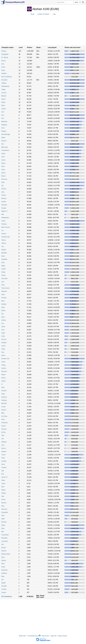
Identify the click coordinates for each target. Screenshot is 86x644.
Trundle (4, 467)
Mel (3, 532)
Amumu (4, 339)
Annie (3, 67)
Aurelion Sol (5, 359)
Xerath (4, 109)
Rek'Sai (4, 522)
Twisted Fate (6, 237)
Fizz (3, 115)
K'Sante (4, 589)
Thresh (4, 195)
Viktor (3, 480)
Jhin (3, 112)
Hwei (3, 564)
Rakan (3, 375)
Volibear (4, 442)
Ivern (3, 330)
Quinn (3, 355)
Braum (4, 176)
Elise (3, 528)
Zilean (3, 138)
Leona (3, 346)
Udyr (3, 516)
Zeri (3, 544)
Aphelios (4, 573)
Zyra (3, 64)
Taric (3, 435)
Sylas (3, 394)
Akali (3, 307)
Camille (4, 461)
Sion (3, 352)
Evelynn (4, 141)
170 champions (7, 596)
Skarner (4, 551)
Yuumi (3, 455)
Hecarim (4, 371)
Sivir (3, 474)
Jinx (3, 246)
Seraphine (5, 512)
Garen (3, 154)
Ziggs (3, 266)
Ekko (3, 182)
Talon (3, 458)
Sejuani (4, 451)
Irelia (3, 387)
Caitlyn (4, 269)
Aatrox (3, 378)
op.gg (32, 14)
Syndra (4, 368)
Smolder (4, 586)
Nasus (3, 163)
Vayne (3, 160)
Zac (3, 314)
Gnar (3, 557)
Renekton (5, 538)
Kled (3, 487)
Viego (3, 349)
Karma (4, 448)
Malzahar (4, 122)
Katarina (4, 397)
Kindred (4, 391)
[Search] (83, 2)
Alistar (3, 272)
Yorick (3, 484)
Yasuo (3, 221)
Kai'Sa (3, 432)
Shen (3, 419)
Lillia (3, 192)
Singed (4, 250)
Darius (3, 173)
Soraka (4, 202)
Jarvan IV (4, 477)
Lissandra (5, 541)
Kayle (3, 70)
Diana (3, 525)
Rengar (4, 131)
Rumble (4, 298)
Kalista (4, 320)
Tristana (4, 224)
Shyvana (4, 205)
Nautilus (4, 343)
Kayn (3, 317)
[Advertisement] (43, 31)
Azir (3, 439)
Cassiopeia (5, 535)
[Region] (77, 2)
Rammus (4, 179)
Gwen (3, 567)
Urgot (3, 333)
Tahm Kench (5, 288)
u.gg (54, 14)
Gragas (4, 208)
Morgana (4, 125)
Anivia (3, 500)
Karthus (4, 198)
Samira (4, 410)
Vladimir (4, 73)
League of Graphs (43, 14)
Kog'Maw (4, 259)
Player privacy (62, 636)
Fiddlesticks (5, 218)
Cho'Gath (4, 278)
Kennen (4, 503)
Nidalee (4, 304)
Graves (4, 234)
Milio (3, 413)
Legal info (53, 636)
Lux (3, 230)
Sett (3, 471)
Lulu (3, 282)
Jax (3, 186)
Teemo (4, 240)
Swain (3, 102)
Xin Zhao (4, 416)
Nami (3, 256)
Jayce (3, 327)
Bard (3, 301)
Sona (3, 464)
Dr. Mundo (5, 57)
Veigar (3, 89)
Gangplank (5, 54)
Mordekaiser (5, 86)
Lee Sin (4, 93)
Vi (2, 384)
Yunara (4, 592)
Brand (3, 311)
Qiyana (4, 560)
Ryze (3, 166)
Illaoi (3, 506)
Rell (3, 214)
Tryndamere (5, 150)
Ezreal (3, 61)
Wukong (4, 400)
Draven (4, 548)
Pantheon (5, 423)
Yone (3, 157)
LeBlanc (4, 83)
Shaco (3, 99)
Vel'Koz (4, 243)
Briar (3, 576)
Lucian (4, 407)
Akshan (4, 51)
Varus (3, 170)
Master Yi (4, 211)
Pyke (3, 285)
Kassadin (4, 80)
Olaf (3, 496)
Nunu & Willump (7, 77)
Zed (3, 144)
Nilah (3, 519)
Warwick (4, 291)
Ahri (3, 118)
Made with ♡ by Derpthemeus (30, 636)
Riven (3, 105)
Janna (3, 362)
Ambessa (4, 570)
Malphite (4, 253)
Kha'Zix (4, 189)
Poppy (3, 365)
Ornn (3, 445)
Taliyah (4, 493)
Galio (3, 294)
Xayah (3, 381)
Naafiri (3, 583)
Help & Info (45, 636)
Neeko (3, 490)
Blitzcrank (5, 147)
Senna (3, 426)
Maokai (4, 96)
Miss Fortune (6, 227)
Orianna (4, 429)
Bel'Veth (4, 403)
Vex (3, 580)
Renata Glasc (6, 554)
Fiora (3, 128)
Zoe (3, 323)
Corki (3, 336)
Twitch (3, 275)
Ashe (3, 262)
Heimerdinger (6, 134)
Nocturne (4, 509)
